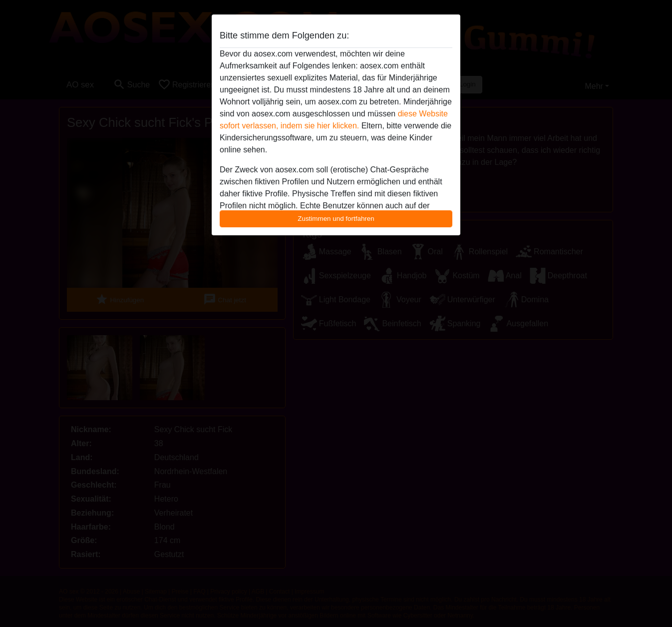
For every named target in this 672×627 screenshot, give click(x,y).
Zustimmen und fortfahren (336, 219)
